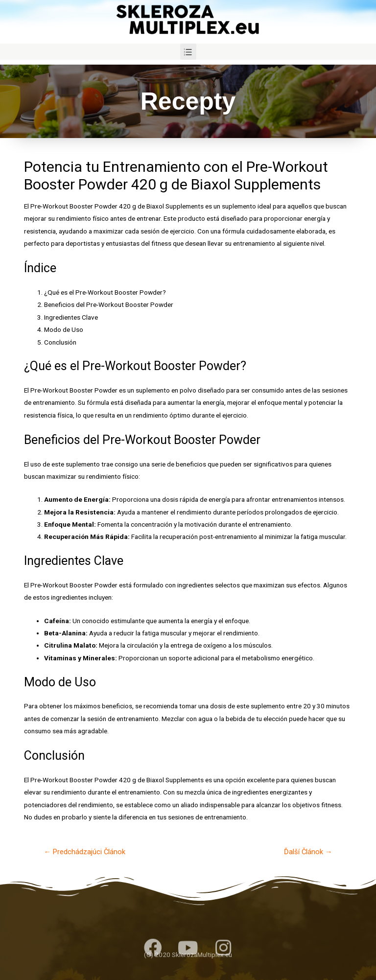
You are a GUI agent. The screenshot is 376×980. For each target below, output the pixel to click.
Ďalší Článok (308, 852)
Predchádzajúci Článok (84, 852)
